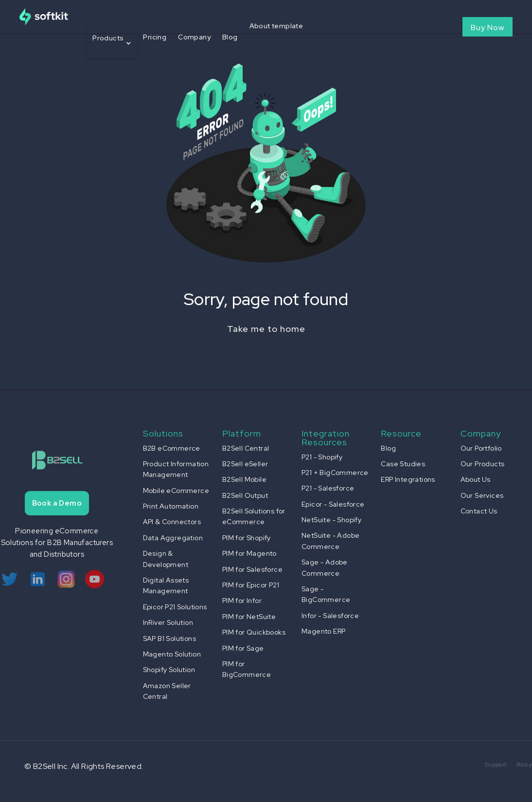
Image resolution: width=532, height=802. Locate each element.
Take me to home (266, 329)
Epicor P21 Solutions (175, 607)
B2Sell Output (245, 495)
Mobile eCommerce (176, 491)
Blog (230, 37)
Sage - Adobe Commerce (325, 567)
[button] (112, 43)
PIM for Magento (249, 553)
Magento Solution (172, 654)
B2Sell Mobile (244, 479)
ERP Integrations (408, 479)
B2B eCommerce (172, 448)
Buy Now (488, 27)
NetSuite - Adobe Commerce (330, 541)
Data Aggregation (173, 538)
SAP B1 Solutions (169, 638)
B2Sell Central (246, 448)
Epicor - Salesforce (333, 504)
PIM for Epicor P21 (251, 585)
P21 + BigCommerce (335, 473)
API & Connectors (172, 522)
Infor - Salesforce (330, 616)
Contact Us (479, 511)
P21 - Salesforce (328, 488)
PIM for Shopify (247, 538)
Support (496, 765)
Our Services (482, 495)
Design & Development (166, 559)
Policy (524, 765)
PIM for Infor (242, 601)
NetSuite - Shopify (331, 520)
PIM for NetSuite (249, 617)
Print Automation (171, 506)
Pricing (155, 37)
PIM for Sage (243, 648)
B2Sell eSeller (245, 464)
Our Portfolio (481, 448)
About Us (476, 479)
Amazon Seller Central (167, 691)
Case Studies (403, 464)
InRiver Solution (168, 622)
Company (194, 37)
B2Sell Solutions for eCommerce (254, 516)
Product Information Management (176, 469)
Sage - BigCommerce (326, 594)
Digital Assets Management (166, 585)
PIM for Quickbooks (254, 632)
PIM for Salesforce (252, 569)
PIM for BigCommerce (247, 669)
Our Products (483, 464)
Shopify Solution (169, 670)
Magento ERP (323, 631)
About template (276, 26)
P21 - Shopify (322, 457)
